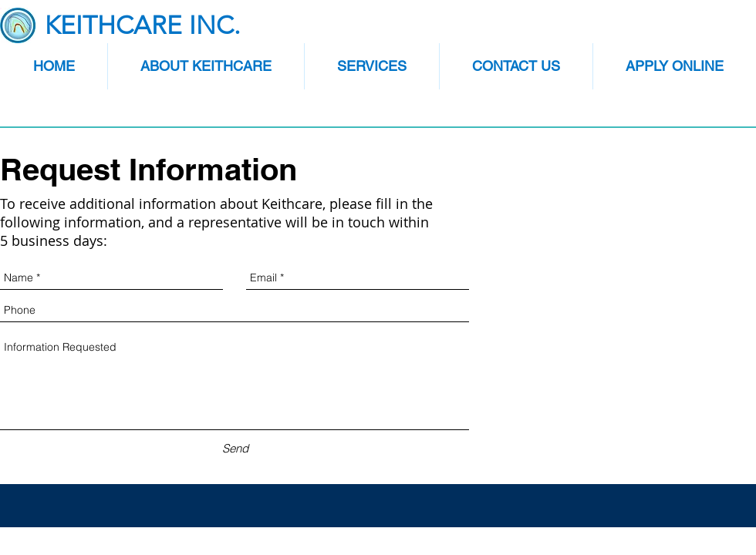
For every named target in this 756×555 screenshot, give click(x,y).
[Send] (235, 448)
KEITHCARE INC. (143, 25)
